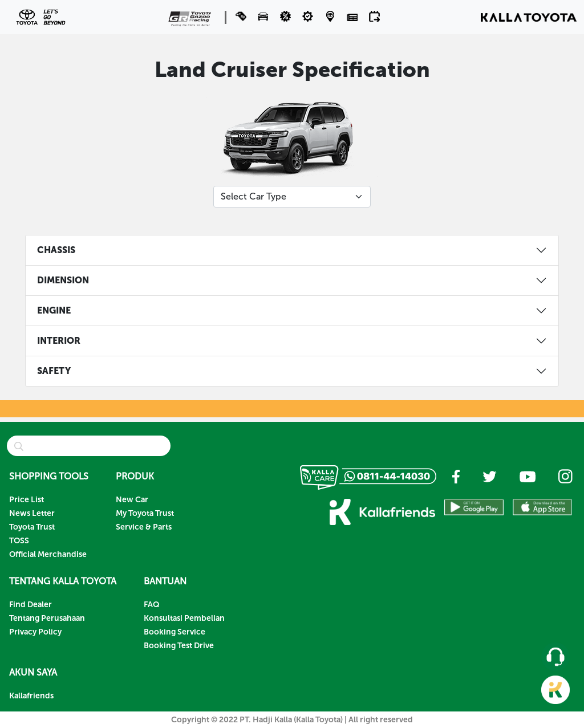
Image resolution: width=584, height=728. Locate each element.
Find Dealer (31, 605)
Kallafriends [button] (31, 696)
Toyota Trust (32, 527)
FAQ (152, 605)
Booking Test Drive (179, 646)
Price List (27, 500)
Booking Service (175, 632)
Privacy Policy (35, 632)
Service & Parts (144, 527)
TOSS (19, 541)
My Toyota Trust (145, 513)
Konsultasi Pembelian (184, 618)
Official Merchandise (48, 554)
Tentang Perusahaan (47, 618)
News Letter (32, 513)
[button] (264, 16)
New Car (132, 500)
